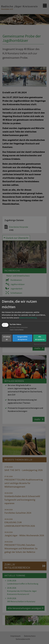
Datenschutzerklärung (28, 318)
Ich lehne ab (7, 338)
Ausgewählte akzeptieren (22, 338)
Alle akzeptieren (40, 338)
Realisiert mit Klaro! (40, 344)
